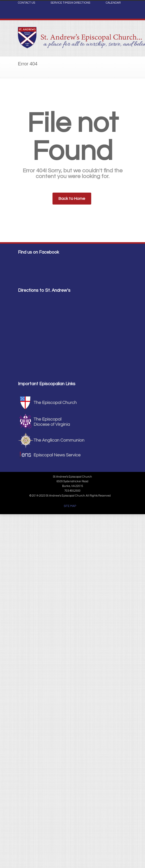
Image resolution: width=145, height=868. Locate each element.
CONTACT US (27, 3)
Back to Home (72, 199)
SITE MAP (70, 506)
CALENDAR (113, 3)
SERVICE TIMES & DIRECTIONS (70, 3)
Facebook (122, 15)
